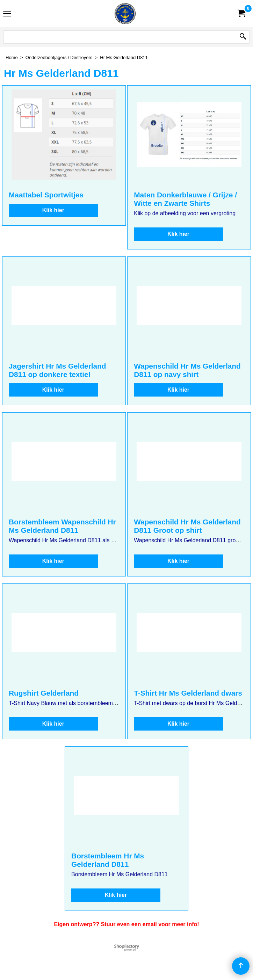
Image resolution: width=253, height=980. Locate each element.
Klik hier (53, 210)
